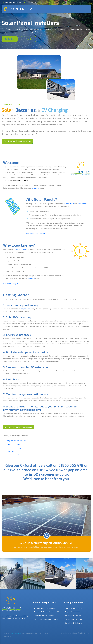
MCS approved (22, 249)
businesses (82, 204)
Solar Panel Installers (73, 616)
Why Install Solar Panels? (35, 234)
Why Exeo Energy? (10, 284)
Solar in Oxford (12, 451)
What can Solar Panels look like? (46, 619)
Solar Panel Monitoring (74, 623)
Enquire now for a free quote (17, 141)
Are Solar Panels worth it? (44, 616)
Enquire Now (28, 39)
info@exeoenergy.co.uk (12, 2)
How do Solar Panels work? (45, 608)
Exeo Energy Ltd (16, 633)
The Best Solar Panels (74, 608)
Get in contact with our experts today (19, 427)
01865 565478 (30, 2)
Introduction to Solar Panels (17, 455)
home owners (69, 204)
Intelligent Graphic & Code (80, 633)
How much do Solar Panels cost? (46, 612)
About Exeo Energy (14, 448)
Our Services (10, 39)
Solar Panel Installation (74, 619)
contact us (35, 188)
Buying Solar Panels (73, 612)
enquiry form (26, 309)
